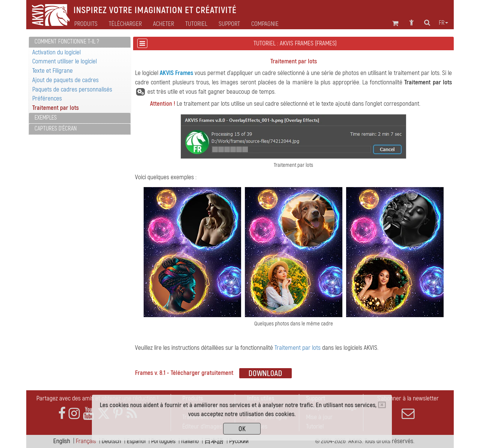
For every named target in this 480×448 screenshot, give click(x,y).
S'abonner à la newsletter (408, 407)
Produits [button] (86, 24)
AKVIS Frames (176, 73)
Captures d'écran (56, 129)
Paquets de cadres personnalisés (72, 89)
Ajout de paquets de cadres (65, 80)
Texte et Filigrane (52, 71)
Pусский (239, 441)
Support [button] (229, 24)
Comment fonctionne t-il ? (67, 42)
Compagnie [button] (265, 24)
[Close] (382, 405)
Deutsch (111, 441)
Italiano (190, 441)
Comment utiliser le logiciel (64, 61)
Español (136, 441)
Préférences (47, 98)
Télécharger (125, 24)
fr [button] (443, 23)
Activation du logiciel (56, 52)
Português (163, 441)
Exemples (46, 118)
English (62, 441)
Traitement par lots (55, 108)
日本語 (214, 441)
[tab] (80, 42)
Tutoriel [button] (196, 24)
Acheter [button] (163, 24)
